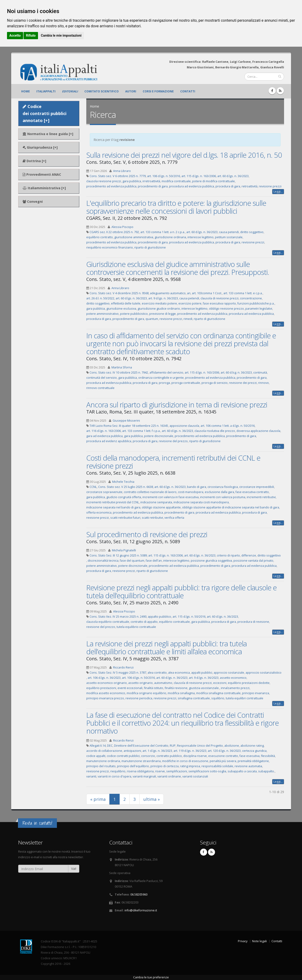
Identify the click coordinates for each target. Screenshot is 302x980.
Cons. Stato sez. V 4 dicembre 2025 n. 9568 (119, 293)
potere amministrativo (102, 566)
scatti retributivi (152, 518)
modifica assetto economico (106, 693)
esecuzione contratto (223, 756)
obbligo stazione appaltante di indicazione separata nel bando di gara (231, 507)
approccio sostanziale (229, 673)
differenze (249, 555)
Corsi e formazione (158, 91)
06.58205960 (139, 894)
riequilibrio (118, 771)
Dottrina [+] (34, 161)
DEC (110, 746)
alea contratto (157, 673)
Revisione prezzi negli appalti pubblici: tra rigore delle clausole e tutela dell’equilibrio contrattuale (181, 591)
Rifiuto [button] (31, 35)
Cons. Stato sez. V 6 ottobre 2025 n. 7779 (118, 176)
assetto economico (233, 678)
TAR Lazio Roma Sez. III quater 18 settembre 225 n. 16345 (129, 426)
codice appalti (96, 756)
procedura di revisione (253, 622)
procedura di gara (228, 186)
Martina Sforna (122, 367)
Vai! (74, 869)
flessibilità (268, 756)
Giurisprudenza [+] (40, 147)
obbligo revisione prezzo (226, 309)
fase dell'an (154, 561)
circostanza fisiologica (223, 487)
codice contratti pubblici (123, 756)
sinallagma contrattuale (194, 698)
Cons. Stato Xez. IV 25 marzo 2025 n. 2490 (118, 617)
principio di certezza (165, 766)
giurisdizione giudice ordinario (159, 309)
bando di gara (197, 487)
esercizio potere (190, 303)
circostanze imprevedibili (257, 487)
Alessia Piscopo (122, 227)
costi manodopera (191, 492)
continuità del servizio (102, 378)
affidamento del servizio (166, 373)
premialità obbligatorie (253, 761)
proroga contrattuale (186, 383)
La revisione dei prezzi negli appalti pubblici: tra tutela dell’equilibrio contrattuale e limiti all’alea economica (167, 647)
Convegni (33, 201)
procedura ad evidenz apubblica (109, 441)
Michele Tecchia (123, 482)
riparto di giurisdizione (150, 247)
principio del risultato (101, 766)
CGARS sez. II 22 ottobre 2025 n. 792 (114, 232)
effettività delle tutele (126, 303)
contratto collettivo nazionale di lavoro (150, 492)
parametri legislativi (259, 309)
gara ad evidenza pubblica (104, 436)
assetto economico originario (107, 683)
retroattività (250, 186)
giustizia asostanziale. (204, 688)
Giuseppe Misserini (126, 421)
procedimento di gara (153, 186)
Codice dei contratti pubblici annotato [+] (45, 113)
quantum (152, 319)
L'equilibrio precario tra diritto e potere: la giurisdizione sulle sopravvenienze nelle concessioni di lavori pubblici (176, 207)
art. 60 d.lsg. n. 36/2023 (236, 373)
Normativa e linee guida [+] (48, 134)
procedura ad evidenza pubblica (192, 186)
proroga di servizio (215, 383)
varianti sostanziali (195, 776)
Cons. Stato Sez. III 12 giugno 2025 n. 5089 (118, 555)
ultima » (152, 799)
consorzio (148, 756)
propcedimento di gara (128, 319)
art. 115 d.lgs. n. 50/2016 (189, 617)
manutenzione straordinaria (141, 761)
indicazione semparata (156, 502)
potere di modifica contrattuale (213, 181)
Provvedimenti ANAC (42, 174)
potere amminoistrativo (102, 314)
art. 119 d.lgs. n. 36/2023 (190, 751)
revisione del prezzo (173, 441)
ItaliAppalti (46, 91)
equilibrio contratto (100, 237)
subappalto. (266, 771)
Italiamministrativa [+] (44, 188)
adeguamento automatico (168, 293)
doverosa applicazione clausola (258, 431)
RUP (173, 746)
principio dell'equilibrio (133, 766)
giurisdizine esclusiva (121, 309)
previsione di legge (163, 314)
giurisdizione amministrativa (134, 237)
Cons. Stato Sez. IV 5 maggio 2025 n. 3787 (118, 673)
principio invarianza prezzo (105, 698)
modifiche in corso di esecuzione (185, 761)
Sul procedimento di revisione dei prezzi (147, 534)
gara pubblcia (96, 309)
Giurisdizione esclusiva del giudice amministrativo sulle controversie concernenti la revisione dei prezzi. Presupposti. (178, 268)
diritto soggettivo (252, 232)
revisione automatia (248, 766)
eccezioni (220, 683)
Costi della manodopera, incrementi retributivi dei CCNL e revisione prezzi (173, 462)
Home (26, 91)
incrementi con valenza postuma (223, 497)
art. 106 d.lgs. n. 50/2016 (164, 176)
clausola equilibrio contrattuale (108, 622)
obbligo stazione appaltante (161, 507)
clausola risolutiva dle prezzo (215, 431)
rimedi (188, 319)
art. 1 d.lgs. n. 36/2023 (157, 751)
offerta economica (99, 513)
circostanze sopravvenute (104, 492)
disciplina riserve (195, 756)
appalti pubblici (202, 673)
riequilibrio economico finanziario (110, 247)
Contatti (188, 91)
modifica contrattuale (176, 181)
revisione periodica (139, 698)
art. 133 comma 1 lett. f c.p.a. (141, 431)
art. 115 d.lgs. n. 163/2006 (199, 176)
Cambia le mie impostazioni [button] (61, 35)
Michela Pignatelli (124, 550)
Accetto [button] (15, 35)
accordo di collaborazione (104, 751)
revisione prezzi (270, 186)
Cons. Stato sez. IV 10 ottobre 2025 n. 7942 (119, 373)
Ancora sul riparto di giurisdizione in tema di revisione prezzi (177, 405)
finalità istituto (154, 688)
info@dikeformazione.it (141, 910)
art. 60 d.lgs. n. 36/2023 (233, 176)
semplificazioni (177, 771)
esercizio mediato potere (159, 303)
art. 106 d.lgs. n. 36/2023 (104, 678)
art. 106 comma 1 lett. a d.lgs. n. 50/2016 (228, 426)
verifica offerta (174, 518)
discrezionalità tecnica (103, 561)
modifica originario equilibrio (146, 693)
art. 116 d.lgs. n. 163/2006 (104, 431)
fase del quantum (132, 561)
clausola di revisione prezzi (220, 298)
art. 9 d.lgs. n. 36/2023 (163, 298)
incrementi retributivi (261, 497)
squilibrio (218, 698)
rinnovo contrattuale (100, 388)
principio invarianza (256, 693)
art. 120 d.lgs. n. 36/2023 (224, 751)
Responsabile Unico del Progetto (200, 746)
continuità (260, 373)
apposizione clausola (184, 426)
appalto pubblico (160, 617)
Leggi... (278, 191)
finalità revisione (176, 688)
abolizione (232, 746)
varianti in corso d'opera (115, 776)
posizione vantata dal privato (253, 561)
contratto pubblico (169, 756)
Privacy (243, 941)
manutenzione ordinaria (103, 761)
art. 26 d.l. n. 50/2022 (100, 298)
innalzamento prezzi (235, 688)
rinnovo (264, 383)
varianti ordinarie (169, 776)
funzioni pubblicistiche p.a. (256, 303)
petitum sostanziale (229, 237)
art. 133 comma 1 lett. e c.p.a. (243, 293)
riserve (160, 771)
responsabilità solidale (217, 766)
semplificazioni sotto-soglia (207, 771)
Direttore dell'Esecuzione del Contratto (141, 746)
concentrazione (251, 298)
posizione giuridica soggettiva (211, 561)
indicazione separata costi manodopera (201, 502)
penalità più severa (223, 761)
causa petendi (229, 232)
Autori (131, 91)
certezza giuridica (254, 751)
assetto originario (141, 683)
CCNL (93, 487)
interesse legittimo (201, 237)
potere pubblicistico (134, 314)
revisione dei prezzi (243, 383)
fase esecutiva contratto (252, 492)
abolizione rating (252, 746)
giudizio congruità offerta (124, 497)
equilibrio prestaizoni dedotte (249, 683)
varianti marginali (144, 776)
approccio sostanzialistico (264, 673)
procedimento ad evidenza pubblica (111, 186)
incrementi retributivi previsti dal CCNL (113, 502)
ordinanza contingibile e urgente (161, 378)
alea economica (179, 673)
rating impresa (190, 766)
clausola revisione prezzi (104, 181)
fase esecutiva (250, 756)
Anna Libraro (122, 171)
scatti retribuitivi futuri (125, 518)
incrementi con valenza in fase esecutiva (171, 497)
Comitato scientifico (102, 91)
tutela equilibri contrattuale (245, 698)
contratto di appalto (144, 622)
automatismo (163, 683)
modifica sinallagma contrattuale (218, 693)
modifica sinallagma (181, 693)
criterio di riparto (228, 555)
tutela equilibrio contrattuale (136, 627)
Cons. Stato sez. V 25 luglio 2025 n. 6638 (126, 487)
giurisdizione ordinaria (170, 237)
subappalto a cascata (242, 771)
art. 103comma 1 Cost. (207, 293)
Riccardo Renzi (123, 667)
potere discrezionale (159, 436)
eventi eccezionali (130, 688)
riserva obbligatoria (140, 771)
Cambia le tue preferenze (151, 977)
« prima (98, 799)
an (189, 293)
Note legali (259, 941)
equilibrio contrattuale (174, 622)
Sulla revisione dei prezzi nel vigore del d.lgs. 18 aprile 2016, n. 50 (184, 155)
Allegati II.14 (98, 746)
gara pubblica (132, 181)
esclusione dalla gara (219, 492)
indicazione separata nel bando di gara (113, 507)
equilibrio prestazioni (101, 688)
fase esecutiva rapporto (219, 303)
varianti (91, 776)
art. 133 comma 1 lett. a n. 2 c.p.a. (163, 232)
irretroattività (151, 181)
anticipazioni (132, 751)
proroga (164, 383)
